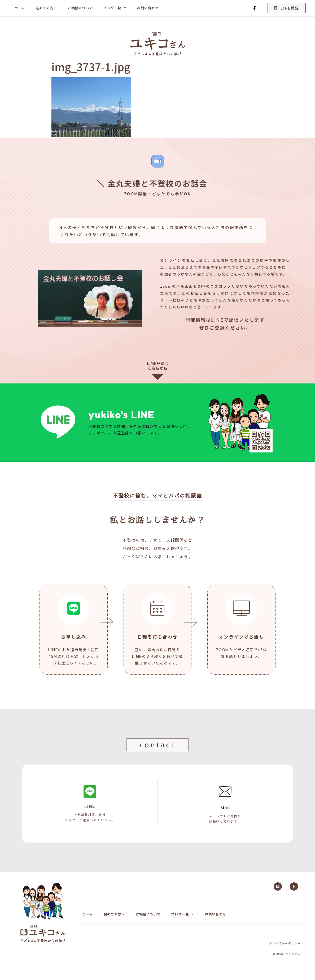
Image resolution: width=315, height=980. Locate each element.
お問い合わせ (148, 8)
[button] (157, 745)
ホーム (20, 8)
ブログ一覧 (115, 8)
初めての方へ (47, 8)
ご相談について (80, 8)
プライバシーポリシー (285, 943)
